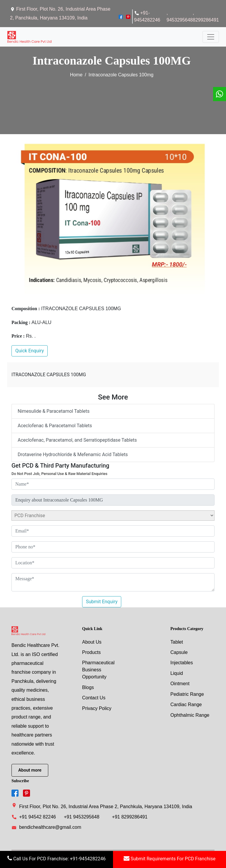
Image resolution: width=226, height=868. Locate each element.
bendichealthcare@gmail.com (46, 827)
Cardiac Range (186, 705)
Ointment (180, 683)
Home (76, 74)
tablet (177, 641)
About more (30, 769)
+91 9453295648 (82, 816)
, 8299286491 (206, 16)
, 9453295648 (180, 16)
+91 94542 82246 (38, 816)
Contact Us (94, 697)
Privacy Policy (97, 708)
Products (91, 651)
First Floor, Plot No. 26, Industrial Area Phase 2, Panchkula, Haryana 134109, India (102, 805)
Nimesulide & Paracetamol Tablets (54, 410)
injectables (182, 662)
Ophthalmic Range (190, 715)
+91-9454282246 (147, 16)
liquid (177, 673)
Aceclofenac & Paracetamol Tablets (55, 425)
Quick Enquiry (30, 350)
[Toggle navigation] (211, 36)
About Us (92, 641)
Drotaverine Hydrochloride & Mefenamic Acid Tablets (73, 454)
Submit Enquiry (102, 600)
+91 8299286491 (130, 816)
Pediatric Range (187, 694)
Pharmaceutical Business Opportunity (98, 669)
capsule (179, 651)
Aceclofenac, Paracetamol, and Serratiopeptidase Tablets (77, 439)
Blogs (88, 687)
